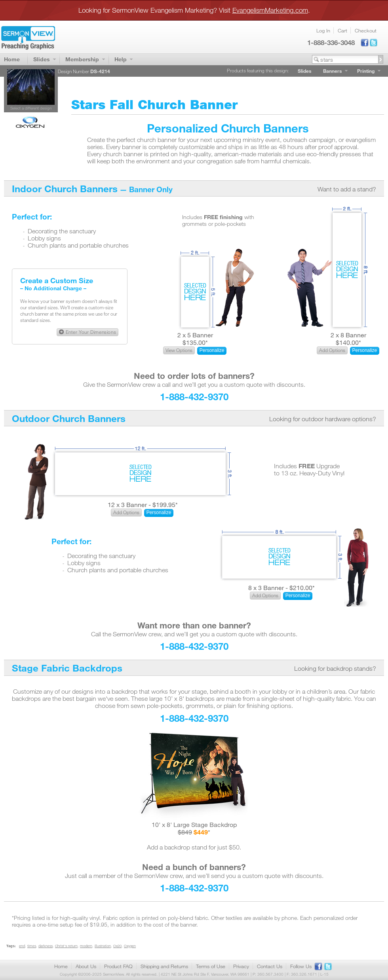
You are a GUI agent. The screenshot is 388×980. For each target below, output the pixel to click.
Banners (332, 71)
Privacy (241, 966)
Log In (323, 30)
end (22, 946)
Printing (366, 71)
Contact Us (270, 966)
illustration (103, 946)
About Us (86, 966)
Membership (82, 59)
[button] (88, 332)
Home (12, 59)
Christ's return (66, 946)
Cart (342, 30)
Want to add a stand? (347, 189)
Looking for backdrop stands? (335, 668)
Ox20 (117, 946)
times (32, 946)
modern (86, 946)
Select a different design (31, 108)
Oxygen (130, 946)
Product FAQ (118, 966)
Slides (42, 59)
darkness (46, 946)
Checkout (366, 30)
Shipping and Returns (164, 966)
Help (121, 59)
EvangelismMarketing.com (270, 10)
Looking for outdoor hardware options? (323, 419)
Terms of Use (211, 966)
